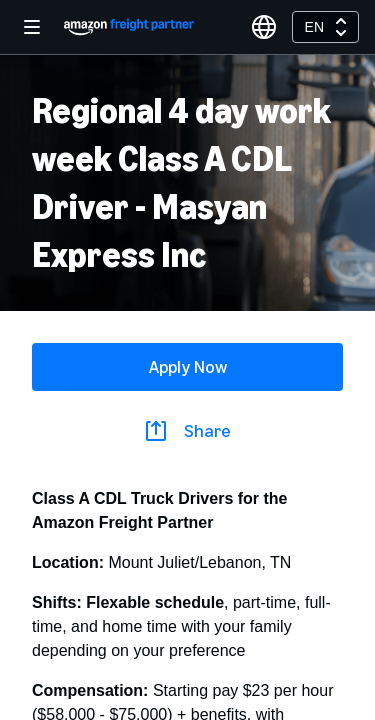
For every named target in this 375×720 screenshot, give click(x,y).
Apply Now (188, 367)
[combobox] (325, 27)
